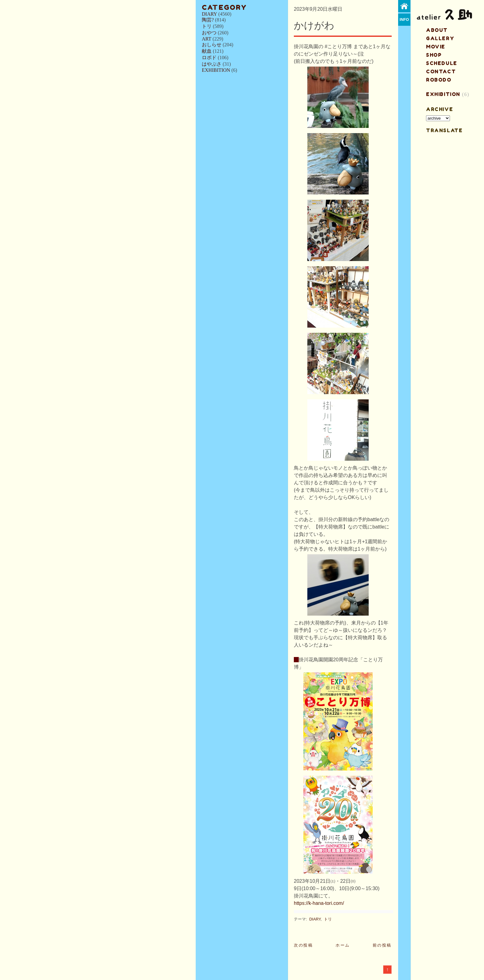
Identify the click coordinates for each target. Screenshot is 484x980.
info (404, 19)
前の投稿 (382, 945)
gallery (440, 38)
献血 (207, 51)
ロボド (209, 58)
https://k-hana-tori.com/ (319, 903)
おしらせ (212, 45)
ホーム (343, 945)
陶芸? (208, 20)
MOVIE (436, 47)
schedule (442, 63)
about (437, 30)
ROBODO (439, 80)
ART (207, 39)
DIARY (209, 14)
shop (434, 55)
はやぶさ (212, 64)
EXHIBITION (216, 70)
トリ (207, 26)
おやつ (209, 33)
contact (441, 71)
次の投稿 (303, 945)
